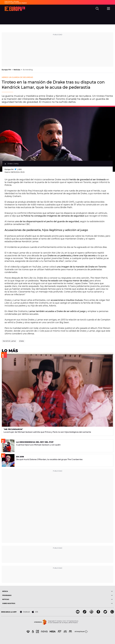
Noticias (17, 70)
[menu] (109, 8)
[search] (97, 9)
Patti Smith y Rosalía (12, 2)
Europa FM (6, 70)
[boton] (85, 591)
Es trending (28, 70)
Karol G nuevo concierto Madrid (16, 3)
